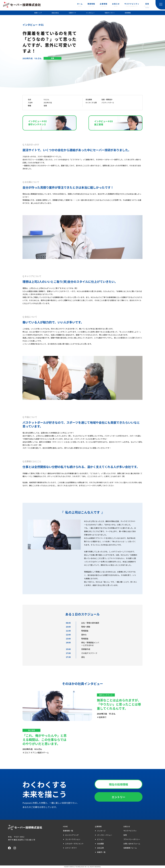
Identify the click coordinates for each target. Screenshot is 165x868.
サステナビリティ (132, 5)
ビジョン (100, 839)
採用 (147, 5)
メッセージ (101, 831)
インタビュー (90, 13)
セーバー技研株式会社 (22, 5)
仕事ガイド (73, 13)
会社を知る (55, 13)
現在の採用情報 (118, 784)
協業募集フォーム (130, 848)
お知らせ (116, 5)
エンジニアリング (72, 835)
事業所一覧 (101, 852)
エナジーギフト (71, 848)
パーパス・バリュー (105, 835)
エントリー (118, 797)
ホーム (80, 5)
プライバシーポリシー (132, 839)
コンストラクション (73, 839)
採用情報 (128, 13)
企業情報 (104, 5)
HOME (65, 826)
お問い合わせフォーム (132, 844)
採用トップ (38, 13)
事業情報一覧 (68, 831)
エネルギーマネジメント (74, 844)
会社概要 (100, 844)
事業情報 (91, 5)
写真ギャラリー (110, 13)
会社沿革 (100, 848)
